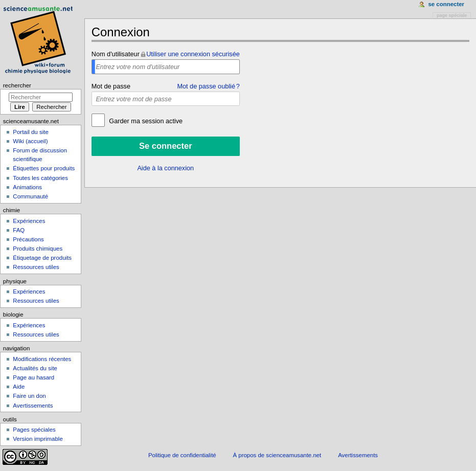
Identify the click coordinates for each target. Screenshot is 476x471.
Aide (19, 387)
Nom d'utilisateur (116, 54)
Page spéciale (452, 15)
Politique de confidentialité (182, 455)
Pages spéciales (34, 430)
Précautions (28, 239)
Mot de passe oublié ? (208, 86)
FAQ (19, 230)
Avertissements (33, 406)
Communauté (30, 196)
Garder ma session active (145, 121)
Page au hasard (33, 377)
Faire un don (29, 396)
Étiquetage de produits (42, 258)
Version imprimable (38, 439)
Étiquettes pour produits (44, 168)
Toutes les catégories (40, 178)
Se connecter (446, 4)
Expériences (29, 221)
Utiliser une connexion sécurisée (193, 54)
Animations (27, 187)
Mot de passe (111, 86)
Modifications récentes (42, 359)
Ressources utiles (36, 267)
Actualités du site (35, 368)
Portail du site (30, 132)
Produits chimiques (38, 249)
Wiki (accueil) (30, 141)
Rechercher (17, 85)
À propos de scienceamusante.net (277, 455)
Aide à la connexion (165, 168)
